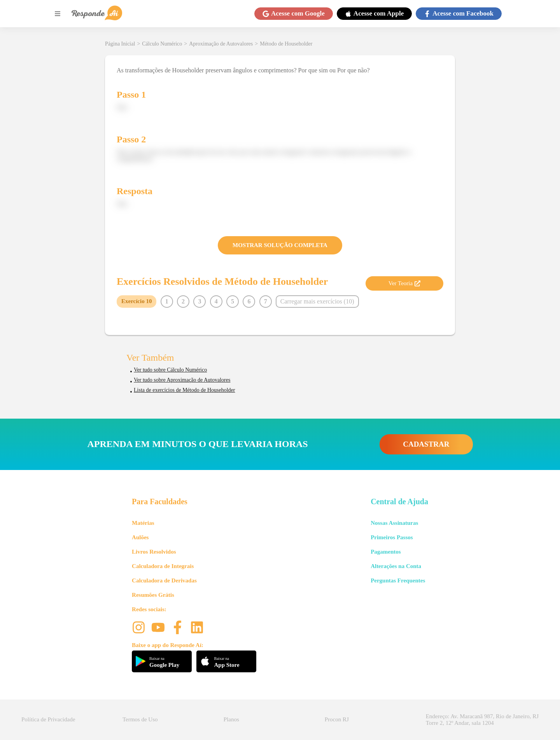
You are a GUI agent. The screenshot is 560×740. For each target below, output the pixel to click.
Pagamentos (386, 552)
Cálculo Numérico (162, 44)
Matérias (143, 523)
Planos (231, 719)
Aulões (140, 537)
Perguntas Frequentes (398, 580)
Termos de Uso (140, 719)
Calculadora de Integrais (163, 566)
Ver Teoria (404, 283)
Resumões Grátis (153, 595)
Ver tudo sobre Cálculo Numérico (170, 370)
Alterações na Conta (396, 566)
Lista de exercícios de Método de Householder (184, 390)
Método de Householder (286, 44)
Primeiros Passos (392, 537)
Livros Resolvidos (154, 552)
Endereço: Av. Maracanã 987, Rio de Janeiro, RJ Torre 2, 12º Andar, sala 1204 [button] (482, 720)
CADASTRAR (426, 444)
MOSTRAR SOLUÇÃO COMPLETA (280, 245)
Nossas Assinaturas (394, 523)
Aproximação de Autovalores (221, 44)
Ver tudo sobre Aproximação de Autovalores (182, 380)
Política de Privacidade (48, 719)
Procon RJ (337, 719)
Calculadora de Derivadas (164, 580)
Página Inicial (120, 44)
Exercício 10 (136, 301)
